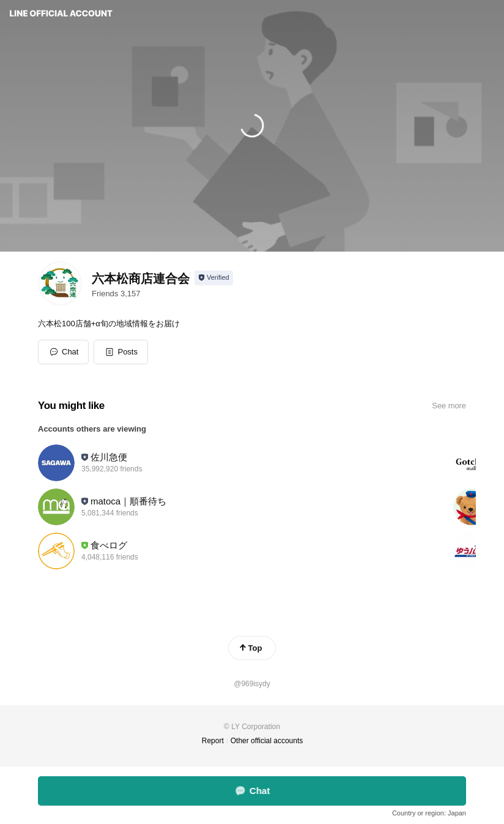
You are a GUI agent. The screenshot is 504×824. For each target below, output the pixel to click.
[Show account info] (214, 278)
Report (213, 741)
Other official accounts (267, 741)
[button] (121, 352)
